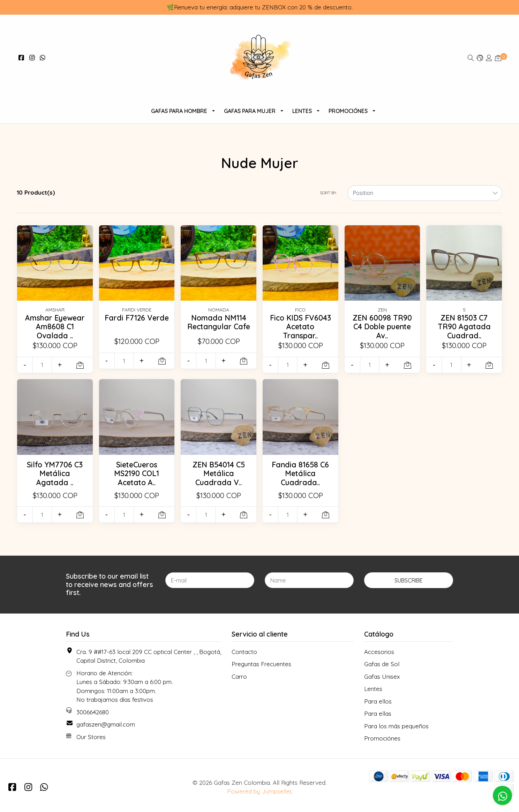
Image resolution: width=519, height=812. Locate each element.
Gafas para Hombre (179, 111)
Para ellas (378, 713)
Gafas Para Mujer (250, 111)
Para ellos (378, 701)
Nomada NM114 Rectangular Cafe (219, 322)
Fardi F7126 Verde (137, 318)
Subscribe (409, 580)
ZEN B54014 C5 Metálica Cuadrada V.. (219, 473)
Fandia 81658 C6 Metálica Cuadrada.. (300, 473)
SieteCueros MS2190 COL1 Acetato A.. (137, 473)
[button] (480, 58)
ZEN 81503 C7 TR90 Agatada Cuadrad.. (464, 327)
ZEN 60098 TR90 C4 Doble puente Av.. (382, 327)
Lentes (302, 111)
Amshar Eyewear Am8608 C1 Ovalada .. (55, 327)
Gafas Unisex (382, 676)
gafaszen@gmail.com (106, 724)
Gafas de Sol (382, 664)
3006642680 (93, 712)
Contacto (244, 652)
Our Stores (91, 737)
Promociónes (348, 111)
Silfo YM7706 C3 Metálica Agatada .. (55, 473)
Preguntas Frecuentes (261, 664)
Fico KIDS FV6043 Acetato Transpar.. (300, 327)
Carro (239, 676)
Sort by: (328, 193)
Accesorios (379, 652)
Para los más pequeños (396, 726)
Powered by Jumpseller (259, 791)
